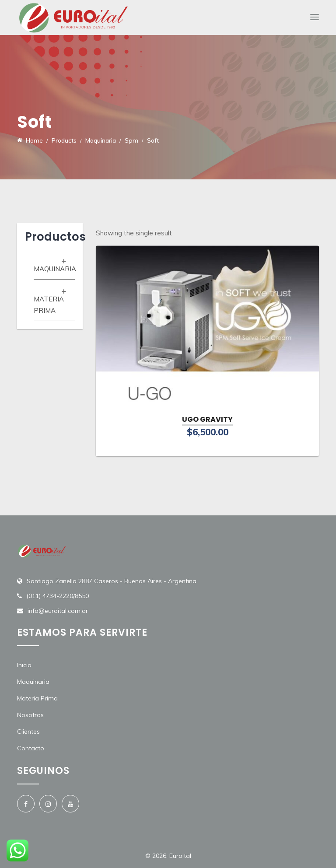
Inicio (24, 665)
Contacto (31, 748)
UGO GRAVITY (207, 419)
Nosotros (30, 715)
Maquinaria (55, 269)
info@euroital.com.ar (58, 611)
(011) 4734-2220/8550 (58, 596)
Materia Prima (37, 698)
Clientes (28, 731)
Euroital (180, 856)
